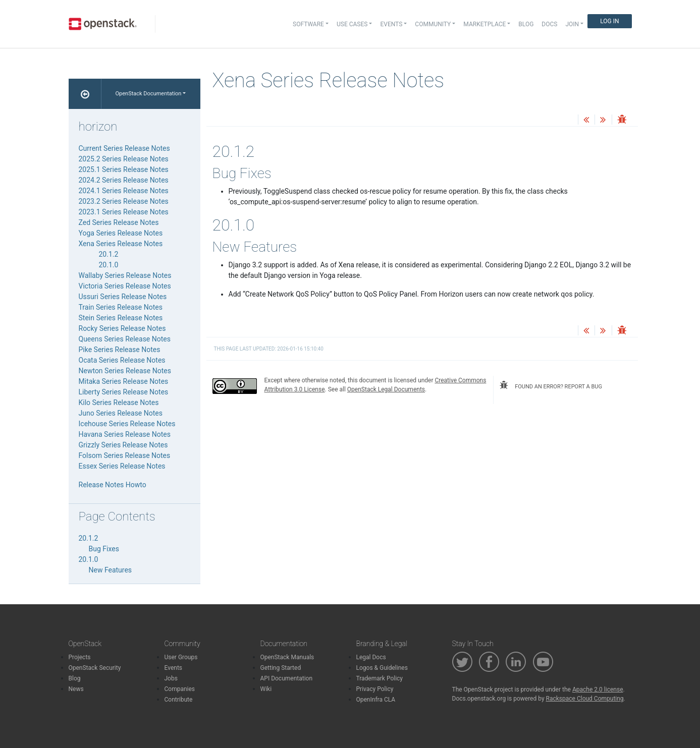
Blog (526, 24)
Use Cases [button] (352, 24)
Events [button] (391, 24)
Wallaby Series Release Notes (125, 275)
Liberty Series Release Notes (124, 392)
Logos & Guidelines (382, 668)
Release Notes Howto (113, 485)
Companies (180, 689)
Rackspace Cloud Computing (585, 699)
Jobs (171, 678)
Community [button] (433, 24)
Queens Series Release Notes (125, 339)
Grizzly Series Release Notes (123, 445)
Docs (549, 24)
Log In (609, 21)
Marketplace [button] (484, 24)
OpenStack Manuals (287, 657)
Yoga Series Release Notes (121, 233)
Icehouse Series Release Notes (127, 424)
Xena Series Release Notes (121, 244)
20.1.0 (109, 265)
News (76, 689)
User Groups (181, 657)
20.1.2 (109, 254)
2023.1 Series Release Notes (124, 212)
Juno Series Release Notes (121, 413)
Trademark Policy (380, 678)
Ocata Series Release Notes (122, 360)
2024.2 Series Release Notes (124, 180)
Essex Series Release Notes (122, 466)
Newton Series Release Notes (125, 371)
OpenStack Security (95, 668)
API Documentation (287, 678)
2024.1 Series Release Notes (124, 191)
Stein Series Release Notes (121, 318)
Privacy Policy (375, 689)
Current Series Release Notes (124, 148)
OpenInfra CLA (376, 700)
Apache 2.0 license (598, 689)
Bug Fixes (104, 549)
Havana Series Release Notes (125, 434)
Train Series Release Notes (121, 307)
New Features (111, 570)
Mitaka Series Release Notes (124, 381)
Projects (80, 657)
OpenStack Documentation (149, 94)
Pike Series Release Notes (120, 350)
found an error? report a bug (551, 385)
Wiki (266, 689)
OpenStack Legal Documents (386, 389)
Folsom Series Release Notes (125, 455)
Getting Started (281, 668)
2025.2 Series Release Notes (124, 159)
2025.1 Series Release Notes (124, 169)
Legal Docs (371, 657)
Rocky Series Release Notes (122, 328)
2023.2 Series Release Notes (124, 201)
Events (174, 668)
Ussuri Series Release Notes (123, 297)
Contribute (179, 700)
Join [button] (572, 24)
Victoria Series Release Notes (125, 286)
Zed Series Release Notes (119, 222)
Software (308, 24)
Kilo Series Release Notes (119, 402)
